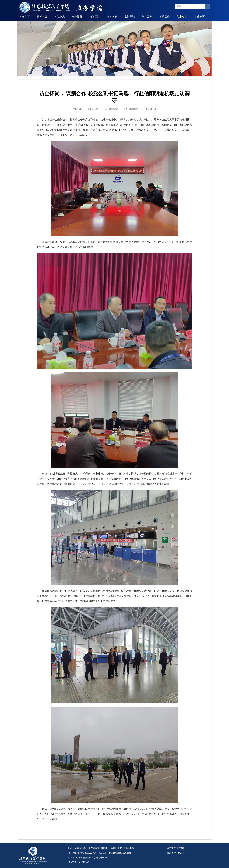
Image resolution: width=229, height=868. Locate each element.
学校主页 (25, 17)
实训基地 (130, 17)
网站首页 (42, 17)
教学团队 (95, 17)
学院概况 (60, 17)
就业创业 (182, 17)
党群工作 (165, 17)
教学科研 (112, 17)
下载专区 (200, 17)
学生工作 (147, 17)
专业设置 (77, 17)
